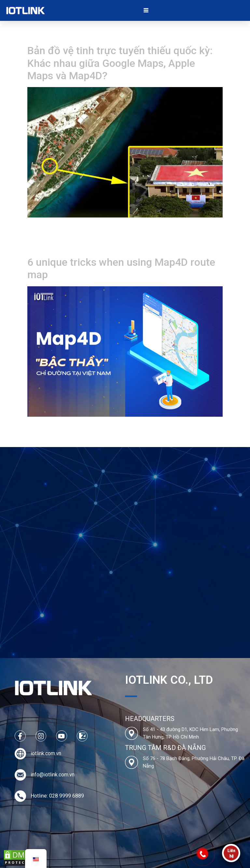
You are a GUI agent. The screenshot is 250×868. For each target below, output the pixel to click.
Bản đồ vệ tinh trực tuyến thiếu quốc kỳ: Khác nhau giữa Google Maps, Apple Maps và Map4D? (120, 63)
